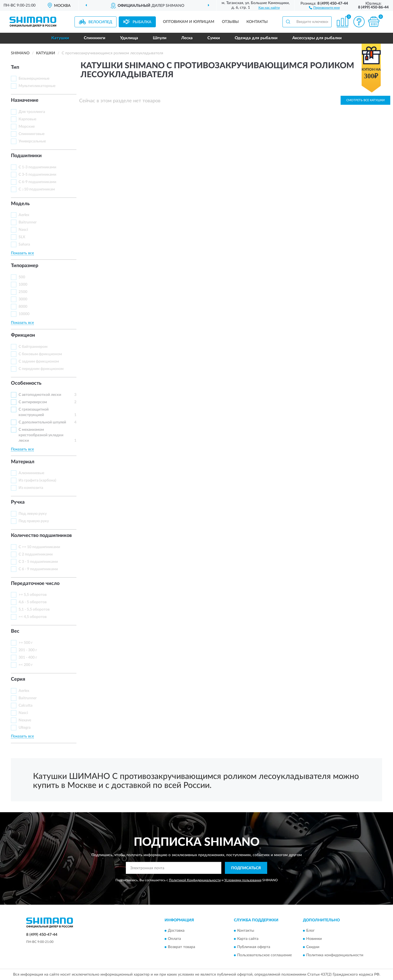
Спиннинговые (32, 134)
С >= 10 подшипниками (39, 547)
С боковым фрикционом (40, 354)
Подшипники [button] (26, 156)
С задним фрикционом (39, 361)
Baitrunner (28, 222)
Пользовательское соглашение (264, 955)
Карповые (27, 119)
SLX (22, 237)
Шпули (160, 38)
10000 (24, 314)
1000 (23, 285)
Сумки (214, 38)
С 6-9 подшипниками (37, 182)
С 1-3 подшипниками (37, 167)
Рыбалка (142, 22)
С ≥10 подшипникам (37, 189)
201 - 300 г (28, 650)
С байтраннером (33, 347)
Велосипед (100, 22)
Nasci (23, 230)
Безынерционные (34, 79)
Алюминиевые (31, 473)
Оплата (174, 939)
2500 (23, 292)
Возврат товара (181, 947)
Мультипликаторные (37, 86)
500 (22, 277)
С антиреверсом (33, 402)
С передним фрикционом (41, 369)
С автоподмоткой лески (40, 395)
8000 (23, 307)
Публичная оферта (254, 947)
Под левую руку (33, 514)
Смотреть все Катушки (365, 100)
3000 (23, 299)
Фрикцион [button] (23, 335)
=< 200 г (26, 665)
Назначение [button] (25, 100)
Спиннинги (95, 38)
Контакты (257, 22)
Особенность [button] (26, 383)
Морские (27, 127)
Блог (310, 931)
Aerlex (24, 215)
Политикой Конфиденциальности (195, 880)
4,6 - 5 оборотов (33, 602)
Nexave (25, 720)
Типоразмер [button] (25, 266)
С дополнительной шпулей (42, 422)
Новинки (314, 939)
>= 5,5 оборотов (33, 595)
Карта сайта (248, 939)
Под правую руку (34, 521)
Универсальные (32, 141)
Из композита (31, 488)
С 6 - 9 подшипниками (38, 569)
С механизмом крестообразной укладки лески (41, 435)
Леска (187, 38)
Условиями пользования (243, 880)
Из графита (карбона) (37, 480)
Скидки (313, 947)
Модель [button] (20, 204)
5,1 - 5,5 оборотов (34, 609)
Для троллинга (32, 112)
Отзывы (230, 22)
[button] (324, 7)
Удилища (129, 38)
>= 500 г (26, 643)
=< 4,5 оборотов (33, 617)
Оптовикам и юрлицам (189, 22)
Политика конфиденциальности (335, 955)
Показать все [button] (22, 253)
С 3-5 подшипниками (37, 175)
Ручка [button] (18, 502)
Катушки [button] (60, 38)
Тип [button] (15, 67)
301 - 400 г (28, 658)
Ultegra (25, 728)
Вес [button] (15, 631)
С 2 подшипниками (36, 554)
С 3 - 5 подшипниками (38, 562)
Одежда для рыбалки (256, 38)
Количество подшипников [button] (41, 536)
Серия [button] (18, 679)
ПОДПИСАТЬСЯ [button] (246, 868)
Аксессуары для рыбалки (317, 38)
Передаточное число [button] (35, 584)
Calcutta (26, 706)
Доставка (176, 931)
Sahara (24, 244)
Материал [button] (23, 462)
